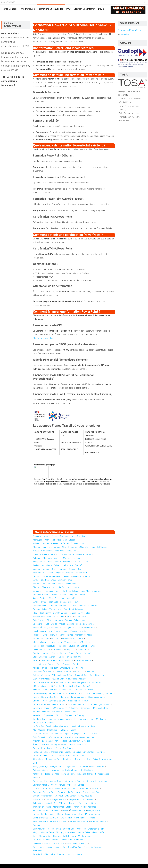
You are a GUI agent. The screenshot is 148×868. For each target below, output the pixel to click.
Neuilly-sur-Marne (94, 811)
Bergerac (70, 573)
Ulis (82, 756)
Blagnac (37, 588)
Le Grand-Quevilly (57, 694)
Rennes (43, 602)
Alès (43, 584)
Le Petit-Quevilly (40, 694)
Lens (35, 664)
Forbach (37, 635)
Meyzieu (83, 679)
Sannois (57, 847)
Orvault (61, 617)
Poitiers (64, 741)
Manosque (56, 540)
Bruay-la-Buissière (83, 661)
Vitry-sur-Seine (48, 833)
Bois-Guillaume (73, 694)
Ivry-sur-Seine (84, 833)
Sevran (36, 796)
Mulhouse (90, 672)
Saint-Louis (79, 672)
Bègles (58, 591)
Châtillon (84, 767)
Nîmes (36, 584)
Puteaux (37, 771)
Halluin (60, 642)
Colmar (68, 672)
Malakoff (95, 789)
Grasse (72, 540)
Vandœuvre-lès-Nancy (50, 632)
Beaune (72, 569)
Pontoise (37, 840)
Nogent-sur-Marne (98, 822)
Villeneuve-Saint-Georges (50, 836)
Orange (91, 738)
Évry (43, 749)
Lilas (47, 800)
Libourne (75, 588)
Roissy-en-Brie (73, 701)
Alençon (53, 657)
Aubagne (37, 558)
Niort (74, 727)
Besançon (38, 577)
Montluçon (38, 540)
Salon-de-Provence (66, 555)
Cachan (36, 825)
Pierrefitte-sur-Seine (88, 803)
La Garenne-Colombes (43, 789)
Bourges (46, 569)
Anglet (36, 668)
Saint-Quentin (83, 536)
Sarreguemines (66, 635)
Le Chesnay (79, 716)
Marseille (80, 555)
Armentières (57, 650)
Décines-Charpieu (63, 683)
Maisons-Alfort (98, 833)
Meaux (85, 701)
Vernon (87, 577)
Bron (35, 683)
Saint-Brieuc (38, 573)
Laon (73, 536)
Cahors (77, 620)
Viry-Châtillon (89, 752)
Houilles (36, 712)
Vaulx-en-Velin (58, 679)
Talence (54, 595)
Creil (35, 657)
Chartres (45, 580)
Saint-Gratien (72, 844)
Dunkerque (38, 650)
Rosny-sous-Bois (41, 811)
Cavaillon (69, 738)
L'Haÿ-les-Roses (92, 814)
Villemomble (47, 796)
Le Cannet (64, 544)
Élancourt (50, 723)
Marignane (38, 562)
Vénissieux (45, 675)
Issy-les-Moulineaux (70, 771)
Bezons (60, 844)
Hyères (73, 730)
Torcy (44, 701)
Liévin (61, 657)
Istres (36, 555)
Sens (64, 745)
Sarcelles (61, 855)
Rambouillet (86, 708)
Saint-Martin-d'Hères (57, 606)
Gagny (60, 814)
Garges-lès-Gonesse (93, 847)
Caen (86, 562)
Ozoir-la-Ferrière (74, 705)
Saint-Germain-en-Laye (84, 719)
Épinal (36, 745)
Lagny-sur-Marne (79, 697)
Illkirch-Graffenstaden (42, 672)
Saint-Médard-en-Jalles (91, 591)
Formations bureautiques (51, 9)
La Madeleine (84, 642)
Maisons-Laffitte (101, 708)
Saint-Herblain (84, 613)
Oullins (36, 675)
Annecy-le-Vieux (66, 690)
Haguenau (59, 672)
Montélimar (77, 577)
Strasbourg (65, 668)
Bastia (79, 855)
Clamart (46, 771)
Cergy (73, 836)
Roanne (72, 613)
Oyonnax (37, 536)
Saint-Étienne (45, 613)
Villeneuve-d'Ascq (69, 639)
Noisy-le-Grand (75, 800)
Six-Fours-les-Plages (60, 734)
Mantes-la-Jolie (65, 719)
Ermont (55, 840)
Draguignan (76, 734)
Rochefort (80, 566)
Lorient (65, 632)
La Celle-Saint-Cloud (42, 727)
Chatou (59, 716)
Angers (62, 624)
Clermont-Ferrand (47, 664)
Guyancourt (49, 716)
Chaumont (78, 628)
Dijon (80, 569)
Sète (51, 599)
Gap (65, 540)
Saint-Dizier (90, 628)
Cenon (82, 595)
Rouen (109, 694)
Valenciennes (70, 642)
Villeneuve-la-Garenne (75, 781)
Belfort (80, 745)
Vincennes (81, 829)
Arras (35, 661)
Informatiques (28, 9)
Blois (35, 613)
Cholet (54, 624)
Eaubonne (37, 851)
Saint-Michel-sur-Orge (53, 752)
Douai (47, 650)
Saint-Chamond (60, 613)
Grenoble (93, 606)
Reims (36, 628)
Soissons (64, 536)
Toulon (94, 734)
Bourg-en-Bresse (51, 536)
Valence (66, 577)
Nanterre (72, 789)
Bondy (65, 811)
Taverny (83, 844)
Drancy (36, 814)
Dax (65, 610)
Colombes (38, 781)
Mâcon (36, 686)
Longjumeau (56, 767)
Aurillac (36, 566)
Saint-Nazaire (39, 620)
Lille (81, 639)
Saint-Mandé (80, 818)
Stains (69, 807)
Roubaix (45, 639)
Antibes (46, 544)
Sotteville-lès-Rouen (50, 697)
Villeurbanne (72, 679)
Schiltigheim (77, 668)
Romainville (88, 800)
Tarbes (44, 668)
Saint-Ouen (55, 811)
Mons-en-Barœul (40, 642)
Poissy (67, 712)
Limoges (86, 741)
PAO (68, 9)
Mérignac (73, 595)
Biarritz (76, 664)
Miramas (67, 558)
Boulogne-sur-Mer (55, 661)
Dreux (53, 580)
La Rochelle (68, 566)
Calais (43, 661)
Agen (85, 620)
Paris (91, 690)
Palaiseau (37, 752)
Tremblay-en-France (42, 807)
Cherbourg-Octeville (85, 624)
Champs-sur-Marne (97, 697)
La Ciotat (77, 558)
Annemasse (81, 690)
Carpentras (80, 738)
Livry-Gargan (70, 796)
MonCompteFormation (43, 338)
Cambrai (37, 653)
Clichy (54, 785)
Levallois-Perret (68, 774)
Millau (77, 551)
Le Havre (65, 697)
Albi (35, 730)
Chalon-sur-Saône (49, 686)
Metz (45, 635)
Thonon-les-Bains (49, 690)
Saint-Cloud (83, 789)
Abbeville (82, 727)
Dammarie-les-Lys (57, 701)
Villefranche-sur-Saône (62, 675)
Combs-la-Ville (39, 705)
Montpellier (71, 599)
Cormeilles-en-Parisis (42, 847)
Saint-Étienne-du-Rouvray (93, 694)
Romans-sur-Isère (52, 577)
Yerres (61, 756)
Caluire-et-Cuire (81, 675)
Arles (89, 555)
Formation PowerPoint (130, 30)
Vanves (62, 785)
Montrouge (104, 781)
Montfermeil (58, 807)
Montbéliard (81, 573)
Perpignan (53, 668)
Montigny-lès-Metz (83, 635)
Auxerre (72, 745)
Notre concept (10, 9)
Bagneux (37, 792)
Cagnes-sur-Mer (78, 544)
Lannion (49, 573)
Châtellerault (75, 741)
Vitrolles (57, 558)
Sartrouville (57, 712)
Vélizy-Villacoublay (61, 727)
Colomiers (51, 584)
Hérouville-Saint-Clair (72, 562)
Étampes (101, 752)
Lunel (35, 602)
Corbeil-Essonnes (41, 756)
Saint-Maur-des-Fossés (43, 829)
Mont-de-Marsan (77, 610)
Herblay (47, 840)
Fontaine (72, 606)
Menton (36, 547)
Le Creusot (97, 683)
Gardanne (49, 562)
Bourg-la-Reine (49, 792)
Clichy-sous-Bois (59, 800)
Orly (35, 836)
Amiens (92, 727)
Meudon (55, 771)
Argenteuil (37, 855)
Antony (36, 774)
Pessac (63, 595)
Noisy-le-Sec (51, 803)
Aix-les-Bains (75, 686)
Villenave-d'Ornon (41, 595)
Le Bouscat (64, 588)
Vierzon (36, 569)
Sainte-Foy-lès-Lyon (81, 683)
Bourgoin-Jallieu (40, 610)
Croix (93, 646)
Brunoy (36, 749)
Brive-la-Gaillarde (59, 569)
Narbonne (60, 551)
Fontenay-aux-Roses (54, 781)
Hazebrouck (38, 646)
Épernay (44, 628)
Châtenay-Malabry (41, 785)
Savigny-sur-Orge (41, 767)
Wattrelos (55, 639)
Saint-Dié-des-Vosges (50, 745)
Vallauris (37, 544)
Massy (54, 756)
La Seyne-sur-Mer (55, 738)
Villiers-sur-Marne (41, 822)
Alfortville (54, 818)
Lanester (83, 632)
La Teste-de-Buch (71, 591)
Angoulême (47, 566)
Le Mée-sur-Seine (59, 708)
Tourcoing (62, 646)
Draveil (50, 749)
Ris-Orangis (68, 749)
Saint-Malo (53, 602)
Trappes (68, 716)
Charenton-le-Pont (96, 829)
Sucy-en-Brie (69, 829)
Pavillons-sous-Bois (91, 792)
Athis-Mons (38, 759)
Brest (70, 580)
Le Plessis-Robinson (50, 774)
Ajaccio (71, 855)
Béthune (69, 661)
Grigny (58, 749)
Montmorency (84, 836)
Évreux (36, 580)
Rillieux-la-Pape (46, 683)
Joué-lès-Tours (40, 606)
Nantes (77, 617)
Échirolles (83, 606)
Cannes (55, 544)
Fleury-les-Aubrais (55, 620)
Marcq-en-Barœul (50, 653)
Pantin (76, 807)
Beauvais (43, 657)
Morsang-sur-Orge (53, 759)
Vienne (52, 610)
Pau (59, 664)
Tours (76, 602)
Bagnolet (62, 792)
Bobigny (73, 803)
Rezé (85, 617)
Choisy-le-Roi (66, 818)
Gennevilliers (61, 789)
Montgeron (68, 759)
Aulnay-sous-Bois (86, 796)
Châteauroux (66, 602)
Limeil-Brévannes (41, 818)
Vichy (47, 540)
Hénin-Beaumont (73, 657)
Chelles (36, 701)
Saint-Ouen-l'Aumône (72, 847)
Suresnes (72, 785)
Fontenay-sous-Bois (74, 814)
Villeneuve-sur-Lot (41, 624)
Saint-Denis (38, 800)
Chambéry (87, 686)
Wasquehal (70, 650)
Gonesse (37, 844)
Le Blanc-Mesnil (48, 814)
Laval (35, 632)
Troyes (36, 551)
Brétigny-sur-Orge (83, 759)
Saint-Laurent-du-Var (51, 547)
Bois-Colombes (97, 767)
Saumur (71, 624)
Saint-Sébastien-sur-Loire (44, 617)
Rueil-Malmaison (88, 771)
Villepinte (63, 803)
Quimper (62, 580)
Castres (42, 730)
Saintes (57, 566)
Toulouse (46, 588)
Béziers (43, 599)
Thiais (58, 829)
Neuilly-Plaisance (89, 807)
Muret (61, 584)
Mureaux (46, 712)
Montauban (52, 730)
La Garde (64, 730)
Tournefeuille (71, 584)
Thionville (53, 635)
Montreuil (59, 796)
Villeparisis (74, 708)
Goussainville (66, 840)
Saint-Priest (44, 679)
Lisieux (58, 562)
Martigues (47, 558)
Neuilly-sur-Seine (71, 767)
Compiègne (89, 653)
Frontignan (60, 599)
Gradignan (38, 591)
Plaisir (75, 712)
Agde (35, 599)
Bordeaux (48, 591)
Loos (52, 642)
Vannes (73, 632)
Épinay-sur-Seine (77, 811)
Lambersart (82, 650)
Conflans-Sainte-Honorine (44, 719)
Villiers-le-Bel (50, 855)
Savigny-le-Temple (41, 708)
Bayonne (67, 664)
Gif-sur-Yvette (72, 756)
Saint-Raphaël (39, 738)
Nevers (36, 639)
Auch (55, 588)
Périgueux (59, 573)
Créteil (66, 836)
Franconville (80, 840)
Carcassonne (47, 551)
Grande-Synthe (75, 653)
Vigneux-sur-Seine (73, 752)
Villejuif (36, 833)
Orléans (68, 620)
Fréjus (86, 734)
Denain (63, 653)
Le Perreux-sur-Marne (78, 822)
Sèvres (81, 785)
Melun (107, 705)
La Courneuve (74, 792)
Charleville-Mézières (99, 547)
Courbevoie (92, 781)
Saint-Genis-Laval (98, 675)
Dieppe (36, 697)
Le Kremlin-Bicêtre (58, 822)
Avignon (37, 741)
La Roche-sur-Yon (50, 741)
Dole (60, 610)
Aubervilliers (38, 803)
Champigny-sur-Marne (66, 833)
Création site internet (84, 9)
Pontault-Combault (56, 705)
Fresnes (91, 818)
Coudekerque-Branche (79, 646)
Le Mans (63, 686)
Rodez (69, 551)
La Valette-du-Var (41, 734)
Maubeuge (51, 646)
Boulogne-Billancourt (87, 774)
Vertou (69, 617)
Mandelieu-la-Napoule (78, 547)
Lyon (35, 679)
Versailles (37, 716)
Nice (64, 547)
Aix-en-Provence (48, 555)
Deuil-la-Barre (49, 844)
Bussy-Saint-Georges (93, 705)
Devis (101, 9)
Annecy (36, 690)
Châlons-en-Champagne (61, 628)
